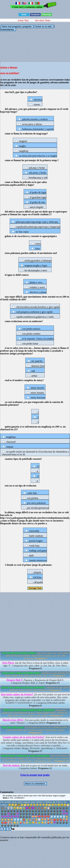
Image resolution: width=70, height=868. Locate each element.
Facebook (35, 15)
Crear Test (23, 20)
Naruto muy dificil (13, 720)
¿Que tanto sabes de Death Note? (21, 673)
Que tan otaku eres (13, 727)
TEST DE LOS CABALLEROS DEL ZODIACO (29, 710)
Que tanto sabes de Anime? (17, 695)
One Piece (8, 663)
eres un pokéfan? (10, 73)
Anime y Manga (9, 67)
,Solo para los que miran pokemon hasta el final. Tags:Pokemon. (35, 689)
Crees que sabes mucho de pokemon (23, 687)
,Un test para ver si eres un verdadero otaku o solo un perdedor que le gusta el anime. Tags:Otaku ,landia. (35, 730)
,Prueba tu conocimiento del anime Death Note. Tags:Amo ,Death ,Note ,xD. (35, 674)
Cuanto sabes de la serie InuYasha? (24, 737)
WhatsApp (47, 15)
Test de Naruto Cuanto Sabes (19, 653)
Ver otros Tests (43, 20)
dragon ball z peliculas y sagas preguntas (25, 755)
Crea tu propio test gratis (35, 775)
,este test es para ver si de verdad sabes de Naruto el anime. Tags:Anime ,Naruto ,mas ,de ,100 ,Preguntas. (35, 656)
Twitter (24, 15)
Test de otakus (11, 765)
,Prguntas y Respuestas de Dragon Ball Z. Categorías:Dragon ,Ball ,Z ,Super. (35, 681)
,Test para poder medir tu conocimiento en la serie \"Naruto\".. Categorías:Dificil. (35, 721)
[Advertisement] (35, 46)
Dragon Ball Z (15, 680)
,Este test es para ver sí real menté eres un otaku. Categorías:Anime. (35, 767)
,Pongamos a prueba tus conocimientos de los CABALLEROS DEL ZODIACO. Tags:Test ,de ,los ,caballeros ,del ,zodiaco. (35, 713)
